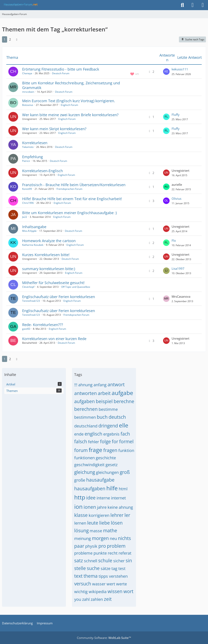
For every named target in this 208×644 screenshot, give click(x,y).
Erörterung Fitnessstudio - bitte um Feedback (61, 69)
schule (105, 560)
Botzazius (28, 105)
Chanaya (27, 73)
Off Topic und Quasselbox (76, 287)
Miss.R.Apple (29, 231)
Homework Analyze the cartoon (49, 241)
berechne (124, 401)
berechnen (86, 409)
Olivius (176, 199)
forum (81, 450)
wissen (115, 591)
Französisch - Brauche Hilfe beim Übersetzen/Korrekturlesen (74, 185)
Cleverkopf (28, 287)
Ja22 (25, 217)
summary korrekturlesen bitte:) (49, 269)
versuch (83, 584)
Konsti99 (27, 189)
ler (127, 515)
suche (93, 568)
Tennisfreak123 (31, 301)
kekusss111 (180, 69)
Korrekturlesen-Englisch (42, 171)
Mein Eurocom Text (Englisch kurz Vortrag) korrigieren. (69, 101)
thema (91, 576)
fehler (94, 442)
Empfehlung (33, 157)
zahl (86, 599)
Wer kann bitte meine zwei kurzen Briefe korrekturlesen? (70, 115)
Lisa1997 (178, 268)
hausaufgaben (90, 488)
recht (113, 553)
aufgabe (122, 393)
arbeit (104, 393)
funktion (126, 450)
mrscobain (28, 92)
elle (124, 425)
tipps (103, 576)
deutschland (86, 426)
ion (78, 507)
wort (128, 591)
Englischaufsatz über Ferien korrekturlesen (59, 297)
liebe (105, 523)
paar (79, 546)
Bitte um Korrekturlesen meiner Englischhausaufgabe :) (69, 213)
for (115, 441)
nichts (124, 538)
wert (111, 584)
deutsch (117, 417)
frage (95, 450)
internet (118, 498)
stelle (80, 568)
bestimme (108, 409)
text (78, 576)
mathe (110, 530)
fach (125, 434)
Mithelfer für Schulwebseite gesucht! (53, 283)
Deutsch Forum (61, 73)
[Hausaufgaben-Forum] (20, 5)
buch (102, 417)
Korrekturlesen (35, 143)
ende (79, 434)
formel (126, 441)
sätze (106, 568)
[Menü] (203, 5)
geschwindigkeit (89, 465)
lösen (117, 523)
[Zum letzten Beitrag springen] (166, 72)
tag (114, 568)
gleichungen (107, 472)
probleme (83, 553)
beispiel (104, 401)
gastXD (26, 329)
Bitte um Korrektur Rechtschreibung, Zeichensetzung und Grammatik (71, 85)
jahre (102, 507)
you (78, 599)
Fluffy (176, 115)
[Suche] (182, 5)
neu (113, 538)
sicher (119, 561)
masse (96, 531)
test (122, 568)
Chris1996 (28, 203)
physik (91, 546)
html (123, 489)
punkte (100, 553)
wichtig (81, 592)
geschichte (106, 458)
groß (125, 472)
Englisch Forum (69, 105)
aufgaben (84, 401)
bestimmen (85, 417)
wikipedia (98, 592)
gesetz (112, 465)
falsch (81, 441)
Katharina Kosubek (33, 245)
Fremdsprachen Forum (69, 189)
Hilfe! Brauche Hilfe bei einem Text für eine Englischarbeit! (72, 199)
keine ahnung (120, 507)
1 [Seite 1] (5, 39)
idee (91, 498)
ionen (90, 507)
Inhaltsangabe (34, 227)
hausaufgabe (100, 480)
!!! (76, 385)
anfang (100, 385)
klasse (81, 515)
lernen (80, 523)
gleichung (85, 472)
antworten (85, 393)
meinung (83, 538)
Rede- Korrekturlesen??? (43, 325)
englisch (93, 434)
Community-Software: (104, 638)
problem (116, 546)
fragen (110, 450)
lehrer (117, 515)
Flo (174, 240)
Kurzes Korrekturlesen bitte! (46, 255)
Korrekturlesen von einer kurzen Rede (54, 339)
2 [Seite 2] (10, 39)
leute (93, 523)
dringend (108, 426)
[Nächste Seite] (17, 39)
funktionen (84, 458)
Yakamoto (28, 147)
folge (105, 441)
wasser (99, 584)
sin (129, 560)
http (80, 497)
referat (125, 553)
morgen (100, 538)
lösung (81, 530)
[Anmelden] (193, 5)
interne (103, 498)
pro (102, 546)
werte (121, 584)
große (80, 480)
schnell (91, 561)
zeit (108, 599)
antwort (116, 384)
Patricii (26, 161)
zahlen (97, 599)
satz (79, 560)
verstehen (118, 576)
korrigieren (99, 515)
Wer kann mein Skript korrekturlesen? (54, 129)
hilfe (112, 488)
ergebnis (111, 434)
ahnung (85, 385)
